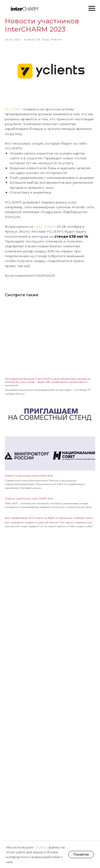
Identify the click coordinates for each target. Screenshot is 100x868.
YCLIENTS (13, 109)
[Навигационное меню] (92, 8)
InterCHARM (44, 227)
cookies (41, 847)
